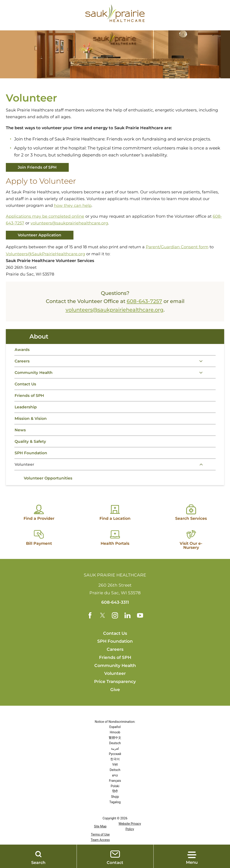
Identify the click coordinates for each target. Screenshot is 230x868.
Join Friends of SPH (39, 167)
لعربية (115, 760)
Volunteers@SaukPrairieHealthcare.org (45, 255)
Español (115, 739)
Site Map (100, 838)
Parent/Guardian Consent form (177, 248)
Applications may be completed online (45, 217)
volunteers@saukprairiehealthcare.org (69, 224)
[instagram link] (115, 627)
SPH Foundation (32, 461)
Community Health (34, 376)
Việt (115, 776)
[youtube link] (140, 627)
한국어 (115, 771)
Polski (115, 798)
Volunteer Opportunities (49, 487)
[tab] (211, 364)
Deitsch (115, 782)
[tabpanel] (115, 487)
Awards (22, 352)
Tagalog (115, 814)
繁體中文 (115, 750)
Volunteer (25, 473)
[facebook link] (90, 627)
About (39, 338)
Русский (115, 766)
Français (115, 792)
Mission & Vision (31, 424)
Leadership (26, 412)
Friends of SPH (30, 400)
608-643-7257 (144, 302)
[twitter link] (102, 627)
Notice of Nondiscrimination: (115, 733)
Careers (23, 364)
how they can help (73, 206)
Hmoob (115, 744)
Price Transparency (115, 693)
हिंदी (115, 803)
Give (115, 701)
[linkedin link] (128, 627)
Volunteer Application (41, 236)
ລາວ (115, 787)
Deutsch (115, 755)
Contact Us (26, 388)
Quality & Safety (31, 448)
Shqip (115, 809)
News (20, 436)
